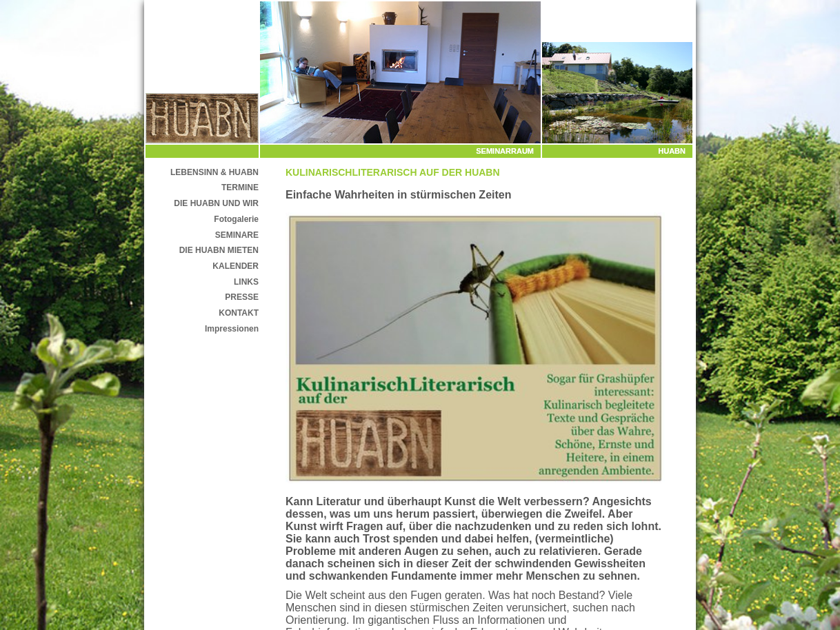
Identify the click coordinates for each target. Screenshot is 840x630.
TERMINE (240, 187)
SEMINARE (237, 235)
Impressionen (232, 329)
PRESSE (242, 297)
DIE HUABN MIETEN (219, 250)
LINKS (246, 282)
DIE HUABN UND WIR (216, 203)
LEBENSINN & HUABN (214, 172)
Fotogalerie (236, 219)
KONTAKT (239, 313)
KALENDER (236, 266)
